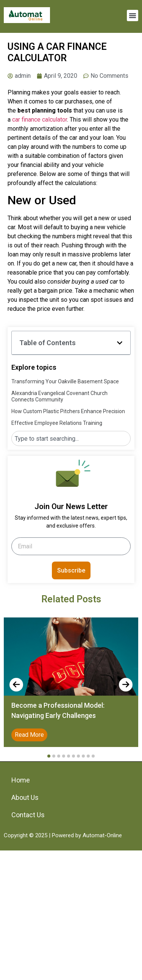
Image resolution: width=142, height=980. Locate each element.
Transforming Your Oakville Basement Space (65, 381)
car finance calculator (40, 120)
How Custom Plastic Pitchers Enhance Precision (68, 411)
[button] (133, 15)
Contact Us (28, 815)
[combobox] (71, 438)
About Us (25, 797)
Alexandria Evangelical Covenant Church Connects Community (59, 396)
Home (21, 780)
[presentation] (16, 685)
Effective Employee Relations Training (57, 423)
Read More (29, 735)
